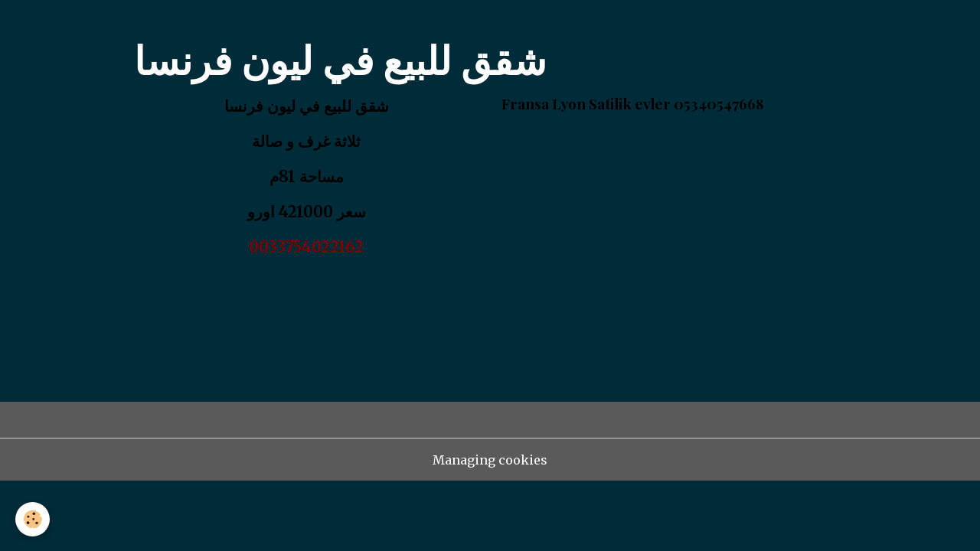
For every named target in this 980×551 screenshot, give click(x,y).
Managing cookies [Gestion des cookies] (490, 460)
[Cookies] (33, 519)
